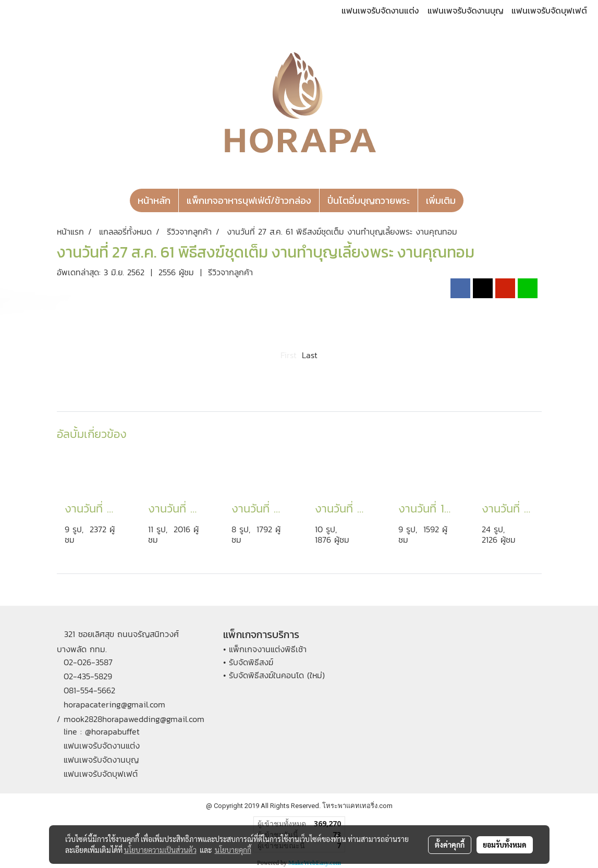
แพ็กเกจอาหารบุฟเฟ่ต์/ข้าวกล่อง (249, 200)
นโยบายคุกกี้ (233, 850)
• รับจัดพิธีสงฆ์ (248, 662)
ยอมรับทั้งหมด (505, 845)
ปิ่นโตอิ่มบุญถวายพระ (369, 200)
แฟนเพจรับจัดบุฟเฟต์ (549, 10)
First (289, 355)
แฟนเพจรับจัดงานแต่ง (380, 10)
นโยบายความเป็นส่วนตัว (160, 850)
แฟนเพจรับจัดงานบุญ (466, 10)
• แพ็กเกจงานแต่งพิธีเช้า (265, 649)
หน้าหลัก (154, 200)
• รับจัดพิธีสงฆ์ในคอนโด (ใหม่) (274, 675)
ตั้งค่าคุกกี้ (450, 845)
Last (310, 355)
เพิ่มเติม (441, 200)
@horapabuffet (112, 731)
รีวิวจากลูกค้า (230, 272)
